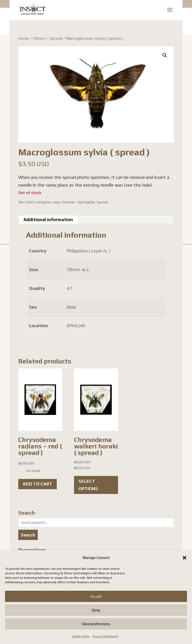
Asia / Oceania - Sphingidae (74, 202)
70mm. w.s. (78, 269)
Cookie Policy (81, 636)
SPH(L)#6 (75, 326)
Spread (56, 38)
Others (39, 38)
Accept (96, 596)
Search (28, 535)
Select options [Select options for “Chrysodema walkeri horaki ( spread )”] (88, 485)
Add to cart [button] (37, 484)
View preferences (96, 624)
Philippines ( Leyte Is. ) (88, 251)
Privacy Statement (105, 636)
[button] (184, 558)
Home (24, 38)
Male (71, 307)
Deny (96, 610)
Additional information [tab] (48, 219)
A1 (69, 288)
